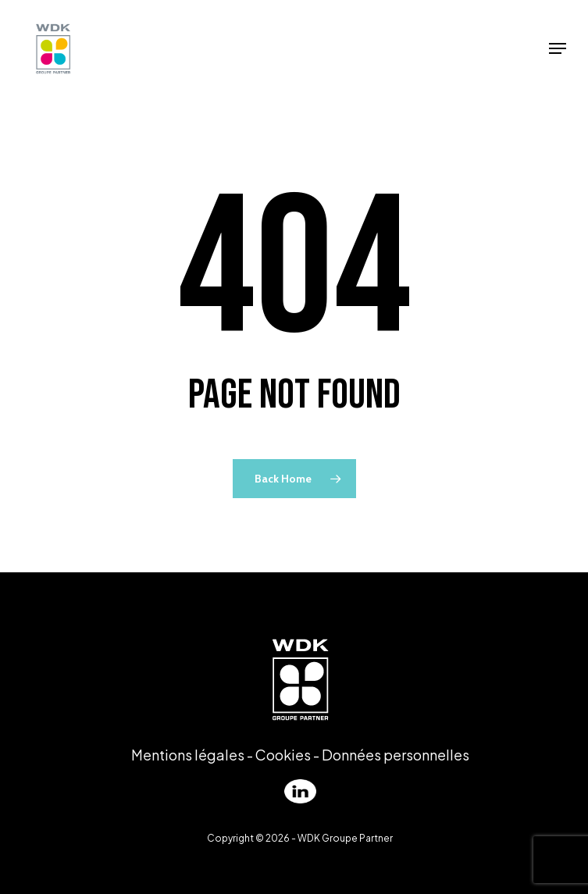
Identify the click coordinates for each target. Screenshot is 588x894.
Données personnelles (396, 755)
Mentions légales (188, 755)
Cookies (283, 755)
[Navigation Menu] (558, 48)
